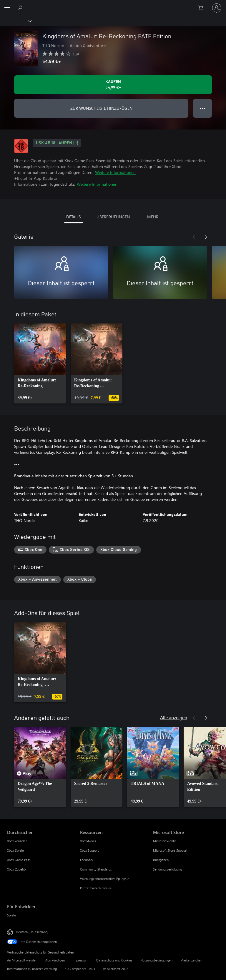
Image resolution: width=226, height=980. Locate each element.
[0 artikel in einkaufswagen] (202, 8)
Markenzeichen (191, 960)
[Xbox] (15, 21)
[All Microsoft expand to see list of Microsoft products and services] (7, 8)
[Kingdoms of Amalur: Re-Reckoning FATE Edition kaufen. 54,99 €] (113, 85)
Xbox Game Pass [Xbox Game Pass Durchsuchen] (19, 860)
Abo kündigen (55, 960)
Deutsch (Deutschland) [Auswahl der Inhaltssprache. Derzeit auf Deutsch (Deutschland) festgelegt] (32, 932)
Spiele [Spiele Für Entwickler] (11, 915)
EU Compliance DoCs (80, 969)
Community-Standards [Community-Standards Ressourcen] (96, 869)
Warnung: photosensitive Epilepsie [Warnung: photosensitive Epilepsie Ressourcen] (105, 879)
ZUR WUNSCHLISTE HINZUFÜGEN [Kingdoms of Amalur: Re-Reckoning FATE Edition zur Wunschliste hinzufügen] (101, 108)
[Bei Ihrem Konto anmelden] (217, 8)
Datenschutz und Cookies (114, 960)
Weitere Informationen (115, 172)
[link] (40, 363)
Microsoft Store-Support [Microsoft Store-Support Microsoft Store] (170, 850)
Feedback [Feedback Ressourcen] (87, 860)
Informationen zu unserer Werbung (32, 969)
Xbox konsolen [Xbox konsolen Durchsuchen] (17, 841)
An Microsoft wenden (22, 960)
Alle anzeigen (174, 717)
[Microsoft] (113, 4)
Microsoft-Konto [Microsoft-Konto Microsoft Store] (164, 841)
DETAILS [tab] (73, 217)
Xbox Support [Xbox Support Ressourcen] (89, 850)
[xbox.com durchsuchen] (21, 8)
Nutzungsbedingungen (156, 960)
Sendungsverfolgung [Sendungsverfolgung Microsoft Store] (167, 869)
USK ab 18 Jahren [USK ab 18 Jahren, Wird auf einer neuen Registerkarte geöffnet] (57, 143)
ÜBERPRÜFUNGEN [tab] (113, 217)
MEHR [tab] (153, 217)
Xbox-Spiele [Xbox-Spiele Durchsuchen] (15, 850)
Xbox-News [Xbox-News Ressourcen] (88, 841)
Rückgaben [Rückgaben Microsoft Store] (161, 860)
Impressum (80, 960)
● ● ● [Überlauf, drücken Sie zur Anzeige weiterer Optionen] (203, 108)
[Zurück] (194, 237)
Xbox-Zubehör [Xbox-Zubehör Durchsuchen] (17, 869)
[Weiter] (206, 237)
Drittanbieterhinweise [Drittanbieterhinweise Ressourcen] (96, 888)
